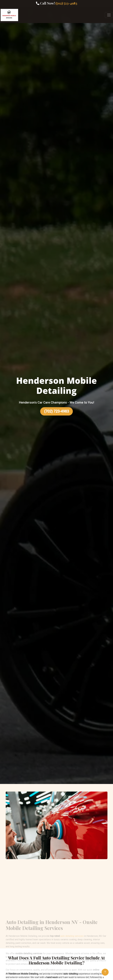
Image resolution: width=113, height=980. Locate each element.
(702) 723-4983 (56, 411)
